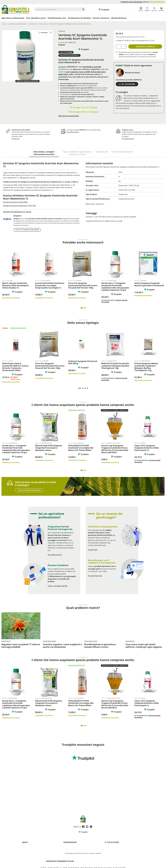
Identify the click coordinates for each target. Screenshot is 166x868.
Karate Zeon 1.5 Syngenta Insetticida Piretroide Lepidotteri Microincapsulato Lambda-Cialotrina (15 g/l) (115, 286)
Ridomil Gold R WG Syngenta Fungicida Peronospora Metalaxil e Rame (49, 447)
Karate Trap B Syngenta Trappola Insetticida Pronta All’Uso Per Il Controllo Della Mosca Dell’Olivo (115, 448)
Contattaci (26, 861)
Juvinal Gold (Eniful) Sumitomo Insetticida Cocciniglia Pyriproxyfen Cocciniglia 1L (50, 285)
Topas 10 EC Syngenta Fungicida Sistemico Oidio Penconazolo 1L (147, 447)
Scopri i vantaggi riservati (58, 585)
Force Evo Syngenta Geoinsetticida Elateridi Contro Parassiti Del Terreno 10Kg (83, 285)
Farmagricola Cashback (30, 858)
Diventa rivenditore (29, 852)
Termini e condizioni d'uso (72, 846)
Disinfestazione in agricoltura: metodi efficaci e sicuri (100, 623)
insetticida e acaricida (92, 67)
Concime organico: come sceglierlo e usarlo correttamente (62, 623)
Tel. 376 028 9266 (127, 84)
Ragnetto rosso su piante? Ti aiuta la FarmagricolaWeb (21, 645)
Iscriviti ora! (16, 139)
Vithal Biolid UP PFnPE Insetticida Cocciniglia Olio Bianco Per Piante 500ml (81, 447)
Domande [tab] (102, 152)
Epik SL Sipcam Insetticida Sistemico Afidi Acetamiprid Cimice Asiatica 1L (15, 285)
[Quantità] (121, 46)
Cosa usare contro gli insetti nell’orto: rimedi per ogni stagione (144, 623)
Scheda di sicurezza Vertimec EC (19, 206)
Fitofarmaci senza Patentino (31, 866)
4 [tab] (87, 388)
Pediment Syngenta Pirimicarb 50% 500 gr (83, 362)
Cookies (66, 852)
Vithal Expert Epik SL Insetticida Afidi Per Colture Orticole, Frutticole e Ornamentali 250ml (15, 366)
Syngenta (62, 45)
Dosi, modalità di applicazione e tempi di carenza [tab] (77, 153)
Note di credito (110, 852)
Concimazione (49, 619)
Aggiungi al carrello (145, 47)
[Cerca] (60, 9)
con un (142, 2)
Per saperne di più (73, 132)
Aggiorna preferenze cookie (73, 858)
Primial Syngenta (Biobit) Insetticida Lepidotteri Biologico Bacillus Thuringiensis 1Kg (146, 366)
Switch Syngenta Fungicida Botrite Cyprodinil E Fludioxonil (149, 284)
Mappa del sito (68, 855)
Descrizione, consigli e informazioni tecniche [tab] (44, 153)
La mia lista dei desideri (113, 861)
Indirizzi (107, 855)
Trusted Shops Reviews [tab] (122, 152)
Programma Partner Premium (32, 855)
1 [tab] (82, 307)
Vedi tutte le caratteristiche (69, 116)
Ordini (107, 849)
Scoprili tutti (93, 549)
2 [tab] (85, 307)
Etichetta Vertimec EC (15, 202)
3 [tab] (85, 388)
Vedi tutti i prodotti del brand (27, 229)
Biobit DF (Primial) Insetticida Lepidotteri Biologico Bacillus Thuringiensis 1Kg (115, 365)
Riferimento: (90, 204)
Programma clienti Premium (114, 866)
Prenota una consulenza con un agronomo (36, 849)
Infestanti (6, 641)
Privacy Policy (68, 849)
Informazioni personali (112, 846)
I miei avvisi (109, 864)
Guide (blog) (26, 864)
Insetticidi (62, 31)
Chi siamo (25, 846)
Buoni (107, 858)
